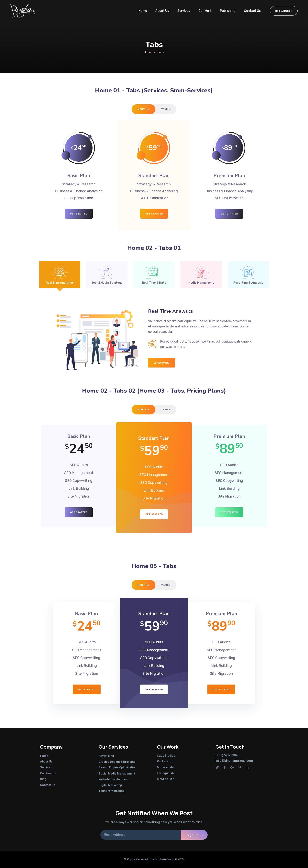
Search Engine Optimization (118, 768)
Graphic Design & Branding (117, 762)
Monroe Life (165, 767)
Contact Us (252, 11)
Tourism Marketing (112, 791)
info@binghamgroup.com (234, 761)
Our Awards (48, 773)
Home (143, 11)
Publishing (228, 11)
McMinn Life (165, 779)
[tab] (143, 109)
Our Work (205, 11)
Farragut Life (166, 773)
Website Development (114, 779)
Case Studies (166, 756)
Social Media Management (117, 773)
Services (184, 11)
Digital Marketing (110, 785)
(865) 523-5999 (226, 755)
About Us (162, 11)
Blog (43, 779)
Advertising (106, 756)
